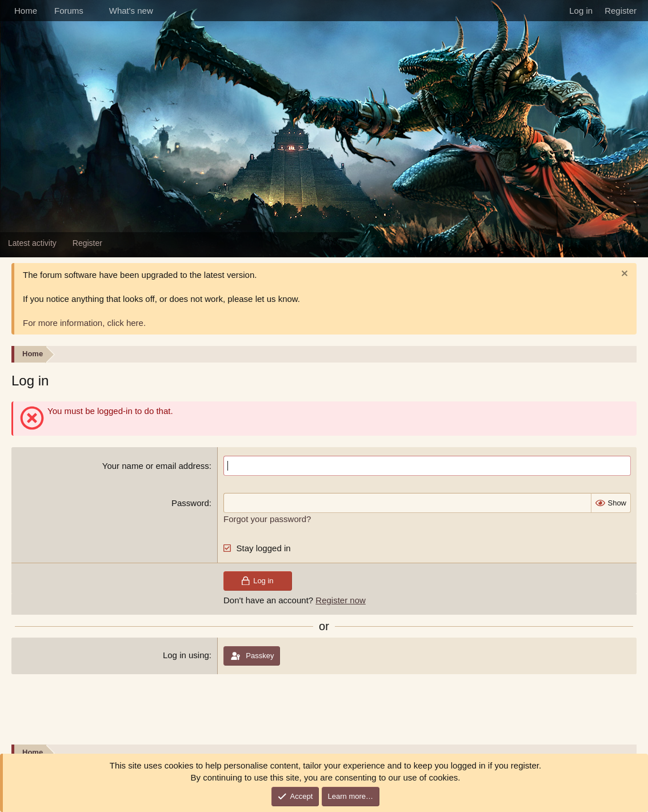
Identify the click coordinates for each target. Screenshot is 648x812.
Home (26, 11)
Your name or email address (156, 466)
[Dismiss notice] (623, 275)
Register (87, 243)
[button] (93, 11)
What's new (131, 11)
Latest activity (32, 243)
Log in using (186, 655)
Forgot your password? (267, 519)
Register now (341, 600)
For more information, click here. (84, 323)
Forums (69, 11)
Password (190, 503)
